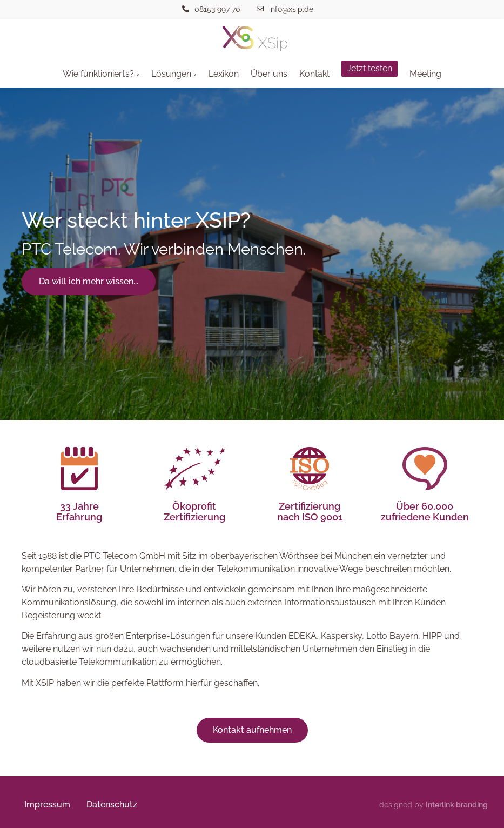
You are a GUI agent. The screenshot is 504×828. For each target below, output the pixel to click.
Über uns (269, 74)
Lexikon (224, 74)
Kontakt (314, 74)
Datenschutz (112, 804)
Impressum (47, 804)
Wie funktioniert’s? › (101, 74)
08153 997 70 (217, 9)
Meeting (425, 74)
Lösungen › (174, 74)
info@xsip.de (291, 9)
